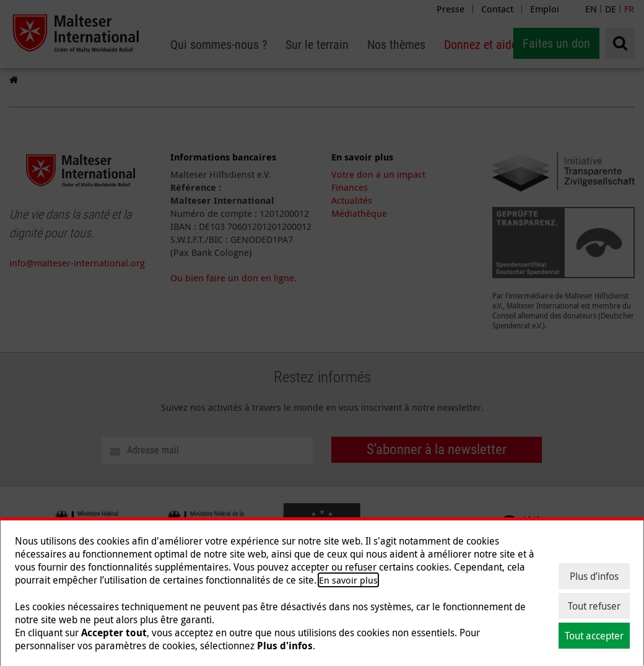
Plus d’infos (594, 576)
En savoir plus (348, 580)
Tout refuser (594, 606)
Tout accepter (594, 636)
